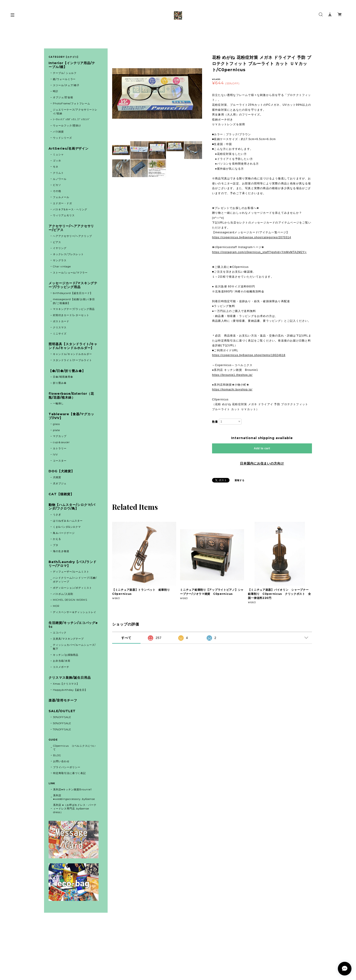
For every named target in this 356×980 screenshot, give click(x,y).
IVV (55, 455)
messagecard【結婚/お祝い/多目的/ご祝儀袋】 (74, 301)
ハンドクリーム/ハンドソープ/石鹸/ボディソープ (75, 580)
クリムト (58, 173)
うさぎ (57, 515)
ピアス (57, 242)
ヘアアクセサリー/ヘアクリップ (72, 236)
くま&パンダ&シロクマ (67, 527)
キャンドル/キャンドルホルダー (72, 354)
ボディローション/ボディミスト (72, 588)
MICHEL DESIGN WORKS (70, 600)
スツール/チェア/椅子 (66, 85)
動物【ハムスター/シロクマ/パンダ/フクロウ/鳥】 (72, 507)
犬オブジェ (60, 483)
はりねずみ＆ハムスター (68, 521)
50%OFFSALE (62, 723)
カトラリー (60, 448)
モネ (56, 167)
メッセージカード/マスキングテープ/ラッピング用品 (73, 285)
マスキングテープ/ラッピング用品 (74, 309)
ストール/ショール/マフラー (70, 273)
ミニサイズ (60, 334)
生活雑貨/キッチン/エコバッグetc (73, 625)
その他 (57, 191)
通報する (240, 480)
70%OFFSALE (62, 729)
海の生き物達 (61, 551)
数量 (215, 422)
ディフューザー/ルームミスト (71, 572)
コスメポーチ (61, 667)
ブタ (56, 545)
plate (58, 430)
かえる (57, 539)
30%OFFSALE (62, 717)
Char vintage (62, 266)
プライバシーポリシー (67, 767)
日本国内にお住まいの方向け (262, 463)
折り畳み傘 (60, 383)
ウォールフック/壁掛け (67, 126)
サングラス (60, 260)
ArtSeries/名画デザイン (69, 149)
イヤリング (60, 248)
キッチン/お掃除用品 (66, 655)
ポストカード (61, 321)
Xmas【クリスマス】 (66, 684)
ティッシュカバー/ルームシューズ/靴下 (74, 647)
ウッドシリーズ (62, 138)
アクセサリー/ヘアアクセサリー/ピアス (71, 228)
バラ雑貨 (58, 132)
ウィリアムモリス (64, 215)
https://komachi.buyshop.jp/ (232, 389)
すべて (126, 638)
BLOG (57, 755)
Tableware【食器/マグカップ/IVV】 (71, 416)
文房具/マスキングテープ (68, 639)
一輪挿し (58, 403)
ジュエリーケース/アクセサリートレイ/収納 (75, 112)
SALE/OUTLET (62, 711)
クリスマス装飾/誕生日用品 (70, 678)
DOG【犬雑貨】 (62, 471)
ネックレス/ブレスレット (68, 254)
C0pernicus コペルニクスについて (74, 748)
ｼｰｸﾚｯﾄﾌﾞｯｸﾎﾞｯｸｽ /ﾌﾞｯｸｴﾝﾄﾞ (72, 119)
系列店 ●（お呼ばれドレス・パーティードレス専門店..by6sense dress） (75, 809)
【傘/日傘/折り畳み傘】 (67, 371)
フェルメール (61, 197)
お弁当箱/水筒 (62, 661)
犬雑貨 (57, 477)
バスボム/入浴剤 (63, 594)
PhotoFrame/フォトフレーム (72, 103)
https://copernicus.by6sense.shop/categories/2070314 (252, 237)
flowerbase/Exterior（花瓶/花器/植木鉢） (71, 396)
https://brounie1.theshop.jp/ (232, 375)
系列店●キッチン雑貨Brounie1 (72, 789)
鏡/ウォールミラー (64, 79)
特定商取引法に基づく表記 (69, 773)
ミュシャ (58, 154)
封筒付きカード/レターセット (71, 315)
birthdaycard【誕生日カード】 (73, 293)
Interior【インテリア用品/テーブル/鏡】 (72, 65)
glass (56, 424)
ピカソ (57, 185)
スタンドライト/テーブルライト (72, 360)
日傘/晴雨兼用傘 (63, 377)
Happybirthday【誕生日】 (70, 690)
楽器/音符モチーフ (63, 700)
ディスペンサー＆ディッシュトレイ (75, 612)
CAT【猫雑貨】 (61, 494)
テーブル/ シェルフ (65, 73)
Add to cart (262, 448)
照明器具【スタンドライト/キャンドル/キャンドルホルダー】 (73, 346)
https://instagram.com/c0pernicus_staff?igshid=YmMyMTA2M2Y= (259, 252)
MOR (56, 606)
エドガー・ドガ (62, 203)
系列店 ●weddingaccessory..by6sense (74, 797)
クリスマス (60, 327)
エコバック (60, 633)
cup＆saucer (61, 442)
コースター (60, 461)
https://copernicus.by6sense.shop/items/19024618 (249, 355)
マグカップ (60, 436)
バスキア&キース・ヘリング (70, 209)
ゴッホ (57, 161)
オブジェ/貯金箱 (63, 97)
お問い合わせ (61, 761)
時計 (56, 91)
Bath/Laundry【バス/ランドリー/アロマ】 (73, 564)
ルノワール (60, 179)
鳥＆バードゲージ (64, 533)
